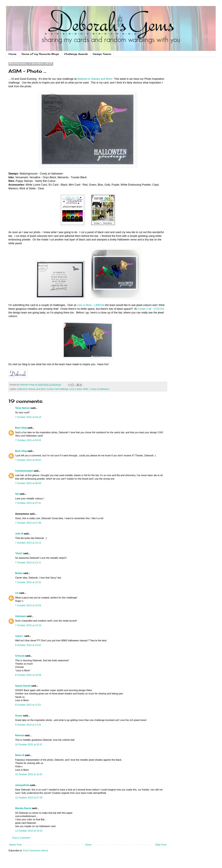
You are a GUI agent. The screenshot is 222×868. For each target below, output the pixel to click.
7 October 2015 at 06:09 (28, 483)
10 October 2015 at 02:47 (29, 745)
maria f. (19, 636)
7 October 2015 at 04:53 (28, 440)
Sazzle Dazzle (23, 686)
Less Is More (76, 389)
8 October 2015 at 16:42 (28, 645)
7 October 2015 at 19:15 (28, 582)
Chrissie (20, 656)
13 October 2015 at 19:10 (29, 831)
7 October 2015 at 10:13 (28, 543)
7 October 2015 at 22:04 (28, 605)
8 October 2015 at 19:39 (28, 675)
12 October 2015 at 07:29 (29, 798)
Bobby (19, 573)
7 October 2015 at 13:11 (28, 563)
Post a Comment (21, 838)
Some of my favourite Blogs (40, 54)
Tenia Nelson (22, 408)
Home (12, 54)
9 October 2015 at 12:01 (28, 705)
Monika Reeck (23, 808)
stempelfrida (22, 785)
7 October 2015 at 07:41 (28, 503)
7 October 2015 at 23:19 (28, 625)
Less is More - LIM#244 (91, 305)
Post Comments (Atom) (36, 851)
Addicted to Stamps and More (31, 389)
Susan (19, 716)
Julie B (19, 534)
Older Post (161, 845)
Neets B (20, 755)
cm (17, 593)
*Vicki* (19, 553)
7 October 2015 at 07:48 (28, 523)
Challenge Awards (76, 54)
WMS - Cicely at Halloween (96, 389)
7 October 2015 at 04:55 (28, 460)
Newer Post (15, 845)
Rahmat (20, 735)
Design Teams (102, 54)
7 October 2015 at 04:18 (28, 417)
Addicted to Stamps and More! (95, 79)
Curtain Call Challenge (57, 389)
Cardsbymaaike (24, 471)
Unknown (21, 616)
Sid (17, 494)
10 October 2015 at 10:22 (29, 774)
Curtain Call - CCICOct (151, 309)
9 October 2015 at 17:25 (28, 725)
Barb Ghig (21, 428)
